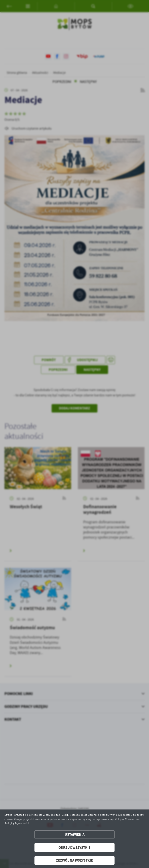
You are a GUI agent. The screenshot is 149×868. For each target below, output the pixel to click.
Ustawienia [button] (75, 834)
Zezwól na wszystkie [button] (74, 860)
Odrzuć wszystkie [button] (74, 848)
